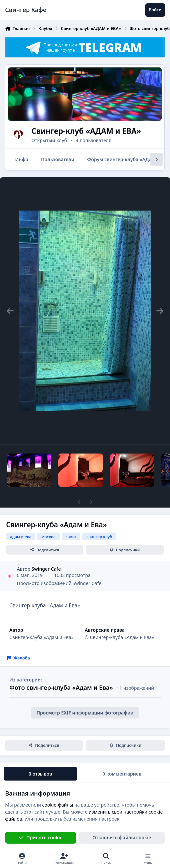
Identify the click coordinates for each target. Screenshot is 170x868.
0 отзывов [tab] (40, 774)
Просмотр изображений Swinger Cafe (59, 583)
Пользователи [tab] (58, 159)
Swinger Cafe (46, 569)
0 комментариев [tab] (122, 774)
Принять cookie (41, 837)
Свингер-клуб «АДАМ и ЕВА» (86, 131)
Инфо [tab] (22, 159)
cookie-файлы (58, 804)
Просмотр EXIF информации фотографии (85, 713)
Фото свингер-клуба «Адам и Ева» (61, 687)
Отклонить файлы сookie (122, 837)
